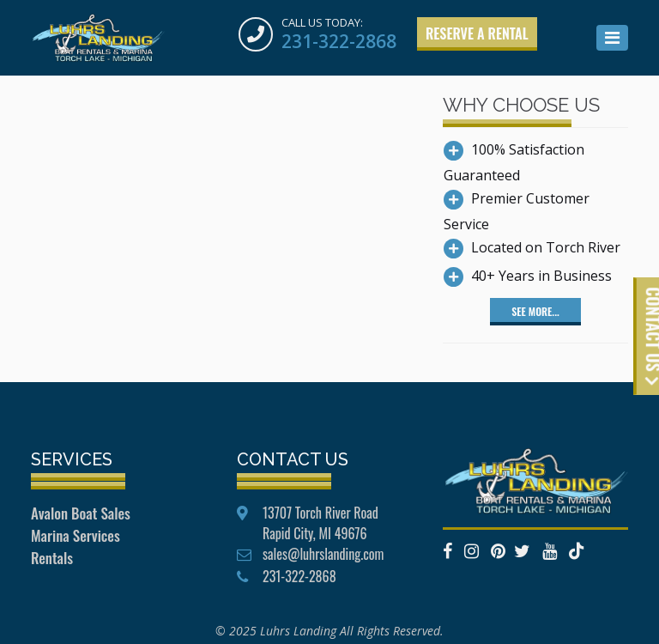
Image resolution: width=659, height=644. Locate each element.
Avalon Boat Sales (81, 513)
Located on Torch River (546, 247)
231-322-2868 (339, 41)
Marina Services (76, 535)
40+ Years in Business (541, 276)
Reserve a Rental (477, 33)
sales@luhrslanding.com (323, 554)
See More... (535, 311)
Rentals (52, 558)
